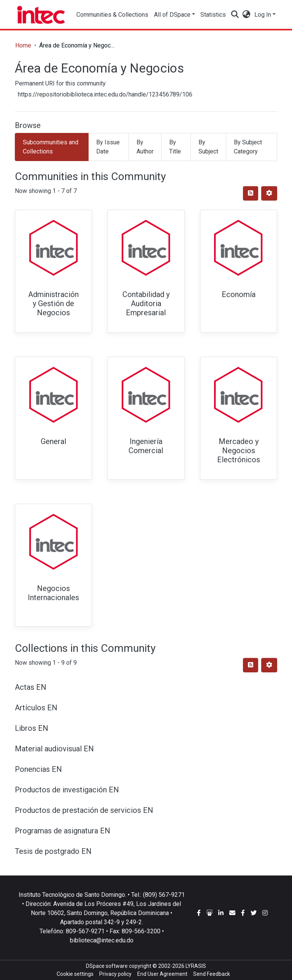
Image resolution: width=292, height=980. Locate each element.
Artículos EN (36, 708)
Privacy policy (115, 974)
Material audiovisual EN (54, 749)
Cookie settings (75, 974)
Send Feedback (212, 974)
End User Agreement (162, 974)
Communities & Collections (113, 15)
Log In (263, 15)
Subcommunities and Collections (51, 147)
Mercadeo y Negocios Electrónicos (239, 450)
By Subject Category (248, 147)
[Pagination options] (269, 193)
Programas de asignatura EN (63, 831)
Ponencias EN (38, 769)
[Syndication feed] (251, 193)
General (53, 441)
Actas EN (31, 687)
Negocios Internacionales (53, 593)
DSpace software (107, 966)
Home (23, 45)
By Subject (208, 147)
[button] (247, 15)
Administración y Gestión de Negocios (53, 303)
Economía (239, 294)
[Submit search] (235, 15)
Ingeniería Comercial (146, 446)
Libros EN (32, 728)
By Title (175, 147)
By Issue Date (108, 147)
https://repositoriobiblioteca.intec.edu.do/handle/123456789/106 (105, 94)
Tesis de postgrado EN (53, 851)
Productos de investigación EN (67, 790)
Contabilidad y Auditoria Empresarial (146, 303)
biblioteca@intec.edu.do (102, 940)
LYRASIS (196, 966)
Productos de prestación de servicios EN (84, 810)
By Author (145, 147)
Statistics (214, 15)
